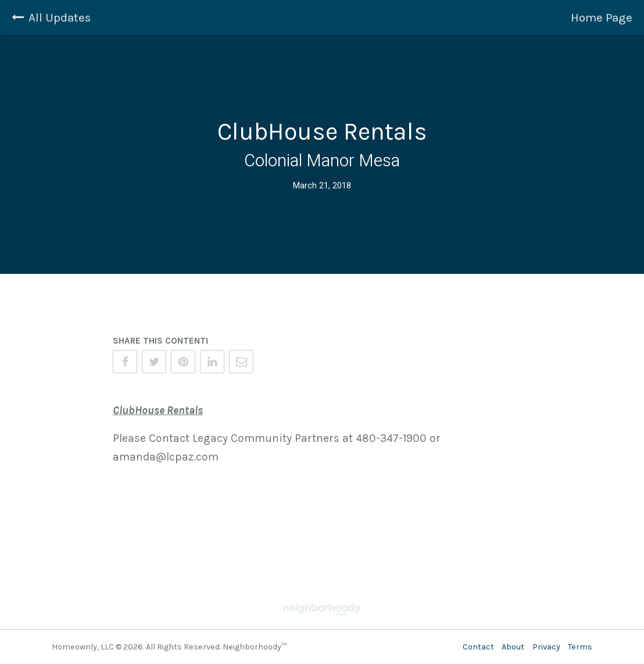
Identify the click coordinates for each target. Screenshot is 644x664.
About (513, 647)
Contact (478, 647)
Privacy (546, 647)
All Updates (51, 17)
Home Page (602, 17)
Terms (580, 647)
